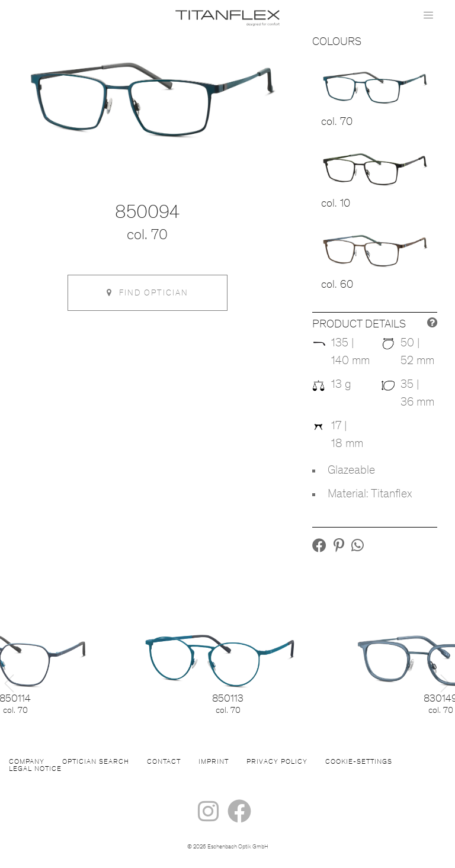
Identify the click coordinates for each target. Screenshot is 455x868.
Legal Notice (35, 769)
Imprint (214, 762)
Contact (164, 762)
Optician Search (96, 762)
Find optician (148, 293)
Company (27, 762)
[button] (319, 548)
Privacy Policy (277, 762)
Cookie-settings (359, 762)
